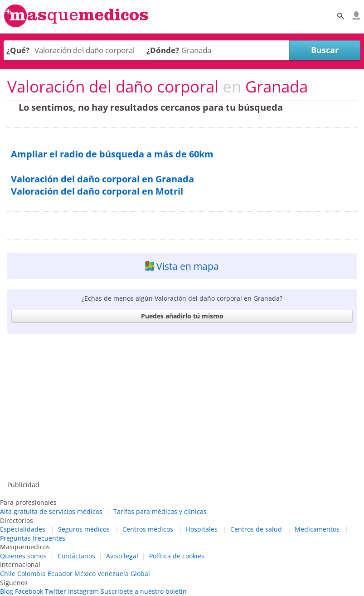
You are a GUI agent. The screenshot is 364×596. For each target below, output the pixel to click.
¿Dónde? (163, 50)
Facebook (29, 591)
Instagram (83, 591)
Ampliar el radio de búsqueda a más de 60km (112, 154)
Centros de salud (256, 529)
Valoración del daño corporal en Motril (97, 191)
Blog (7, 591)
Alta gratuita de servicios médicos (51, 511)
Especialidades (23, 529)
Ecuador (60, 574)
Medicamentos (317, 529)
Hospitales (202, 529)
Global (140, 574)
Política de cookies (177, 556)
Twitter (56, 591)
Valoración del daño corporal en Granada (102, 179)
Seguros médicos (84, 529)
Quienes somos (23, 556)
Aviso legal (122, 556)
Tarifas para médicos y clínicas (160, 511)
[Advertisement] (182, 408)
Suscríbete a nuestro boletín (144, 591)
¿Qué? (18, 50)
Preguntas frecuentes (33, 538)
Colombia (32, 574)
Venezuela (113, 574)
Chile (8, 574)
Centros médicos (148, 529)
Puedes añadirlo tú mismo (182, 316)
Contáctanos (76, 556)
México (85, 574)
